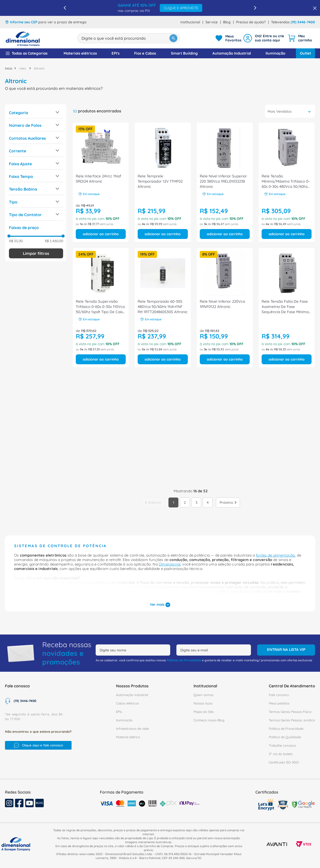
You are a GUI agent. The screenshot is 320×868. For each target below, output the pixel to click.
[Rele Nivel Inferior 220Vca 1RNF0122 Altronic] (225, 308)
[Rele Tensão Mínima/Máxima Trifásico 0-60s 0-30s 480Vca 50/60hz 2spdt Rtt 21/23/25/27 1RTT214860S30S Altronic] (287, 182)
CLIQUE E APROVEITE (181, 8)
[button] (36, 113)
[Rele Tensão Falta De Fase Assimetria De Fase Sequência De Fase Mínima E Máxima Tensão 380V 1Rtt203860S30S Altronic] (287, 308)
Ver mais (160, 605)
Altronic (39, 68)
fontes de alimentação (275, 555)
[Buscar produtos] (173, 38)
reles (23, 68)
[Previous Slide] (65, 8)
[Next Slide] (255, 8)
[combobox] (128, 38)
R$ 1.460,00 (54, 241)
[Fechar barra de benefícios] (313, 8)
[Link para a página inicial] (9, 68)
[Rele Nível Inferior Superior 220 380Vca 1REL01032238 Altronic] (225, 182)
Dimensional (170, 564)
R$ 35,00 (16, 241)
